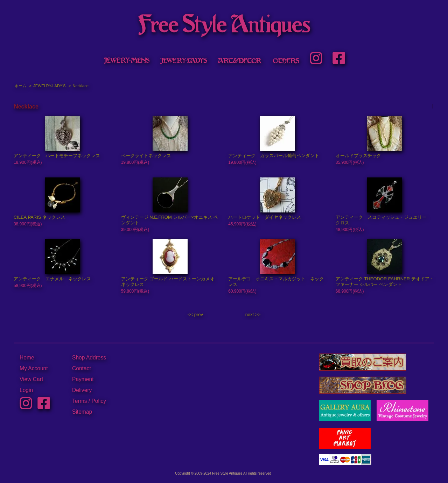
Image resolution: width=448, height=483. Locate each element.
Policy (99, 401)
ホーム (20, 86)
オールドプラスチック (358, 156)
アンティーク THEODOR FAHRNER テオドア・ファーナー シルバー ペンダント (385, 282)
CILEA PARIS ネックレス (39, 217)
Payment (83, 379)
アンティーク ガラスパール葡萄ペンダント (274, 156)
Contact (82, 368)
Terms (79, 401)
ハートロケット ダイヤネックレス (265, 217)
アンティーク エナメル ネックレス (52, 279)
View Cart (31, 379)
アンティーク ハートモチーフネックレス (57, 156)
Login (26, 390)
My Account (34, 368)
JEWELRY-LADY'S (49, 86)
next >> (253, 314)
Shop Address (89, 358)
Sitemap (82, 412)
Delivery (82, 390)
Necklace (81, 86)
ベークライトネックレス (146, 156)
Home (27, 358)
